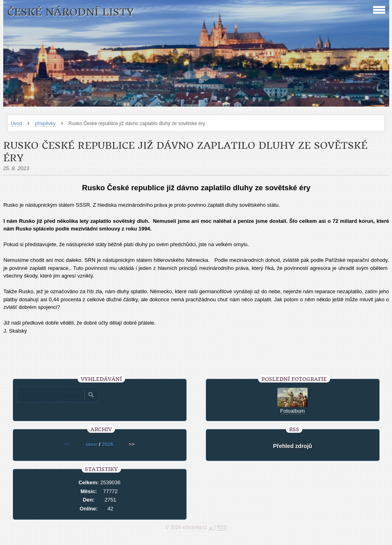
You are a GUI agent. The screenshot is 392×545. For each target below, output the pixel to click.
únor (91, 444)
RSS (222, 527)
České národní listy (71, 12)
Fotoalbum (292, 411)
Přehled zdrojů (292, 446)
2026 (108, 444)
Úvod (16, 123)
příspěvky (45, 123)
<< (67, 444)
